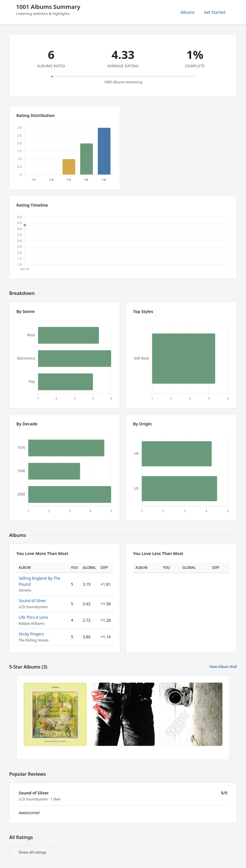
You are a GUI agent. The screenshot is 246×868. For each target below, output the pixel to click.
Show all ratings (33, 852)
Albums (188, 12)
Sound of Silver (32, 601)
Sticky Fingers (31, 634)
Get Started (215, 12)
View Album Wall (223, 667)
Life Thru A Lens (33, 617)
